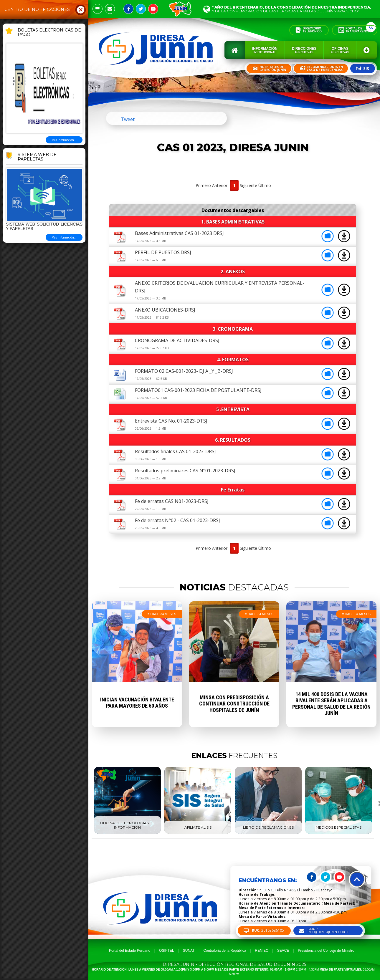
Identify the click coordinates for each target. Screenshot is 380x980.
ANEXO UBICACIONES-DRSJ (165, 310)
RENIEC (261, 951)
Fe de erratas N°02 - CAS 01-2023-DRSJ (177, 520)
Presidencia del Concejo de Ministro (326, 951)
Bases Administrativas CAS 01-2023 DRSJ (179, 233)
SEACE (283, 951)
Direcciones (304, 50)
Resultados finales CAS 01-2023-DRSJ (175, 451)
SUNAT (189, 951)
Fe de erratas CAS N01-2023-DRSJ (172, 501)
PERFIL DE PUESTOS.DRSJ (163, 252)
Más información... (64, 140)
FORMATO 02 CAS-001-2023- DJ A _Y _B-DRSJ (184, 371)
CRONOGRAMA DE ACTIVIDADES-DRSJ (177, 340)
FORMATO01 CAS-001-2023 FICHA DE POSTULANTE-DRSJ (198, 390)
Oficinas (340, 50)
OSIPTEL (167, 951)
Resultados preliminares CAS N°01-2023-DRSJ (185, 471)
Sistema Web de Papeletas (37, 157)
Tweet (128, 119)
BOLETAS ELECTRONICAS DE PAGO (49, 33)
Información (265, 50)
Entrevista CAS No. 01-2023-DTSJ (171, 421)
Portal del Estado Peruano (130, 951)
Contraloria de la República (225, 951)
